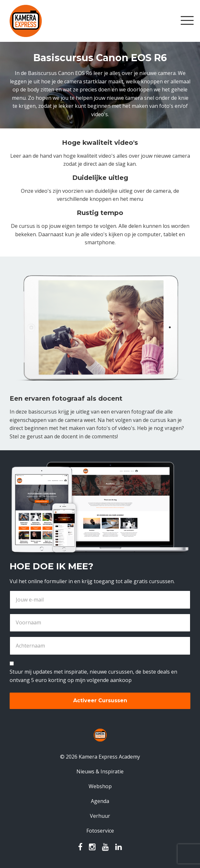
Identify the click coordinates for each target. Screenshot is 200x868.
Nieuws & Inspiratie (100, 771)
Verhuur (100, 816)
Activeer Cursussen (100, 700)
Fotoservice (100, 831)
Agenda (100, 801)
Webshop (100, 786)
